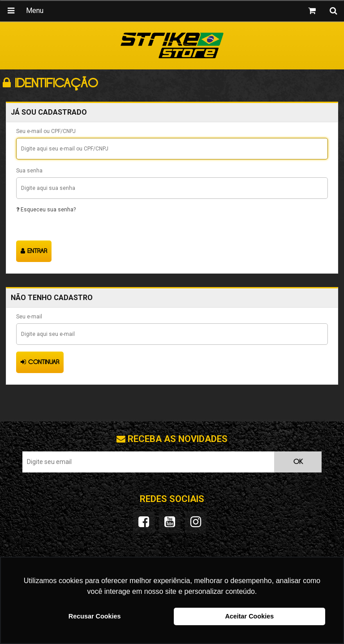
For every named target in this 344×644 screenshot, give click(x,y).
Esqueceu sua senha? (46, 210)
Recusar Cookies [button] (95, 616)
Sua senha (29, 171)
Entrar (34, 251)
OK (298, 462)
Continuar (40, 362)
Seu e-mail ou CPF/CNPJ (46, 131)
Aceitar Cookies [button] (249, 616)
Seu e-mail (29, 317)
